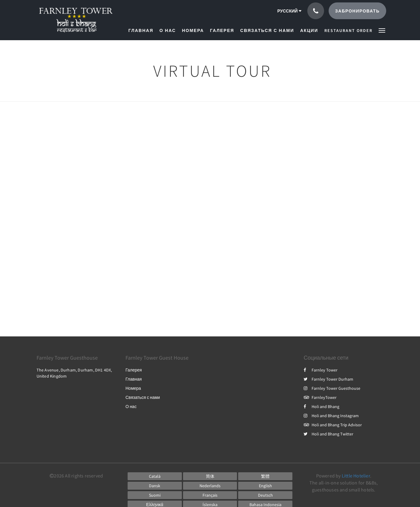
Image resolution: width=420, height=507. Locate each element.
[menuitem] (143, 30)
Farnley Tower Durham (328, 379)
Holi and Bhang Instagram (331, 416)
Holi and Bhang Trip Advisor (333, 425)
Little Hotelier (356, 476)
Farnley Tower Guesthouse (332, 388)
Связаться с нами (143, 397)
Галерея (134, 370)
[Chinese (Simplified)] (210, 476)
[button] (382, 30)
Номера (133, 388)
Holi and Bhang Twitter (328, 434)
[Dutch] (210, 486)
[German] (265, 495)
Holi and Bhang (321, 407)
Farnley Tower (321, 370)
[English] (265, 486)
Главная (134, 379)
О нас (131, 407)
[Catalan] (155, 476)
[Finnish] (155, 495)
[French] (210, 495)
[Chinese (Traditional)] (265, 476)
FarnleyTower (320, 397)
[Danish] (155, 486)
